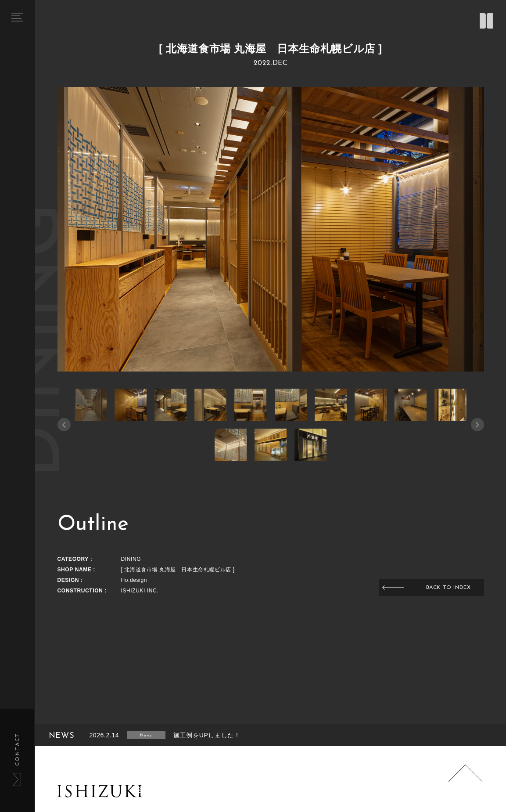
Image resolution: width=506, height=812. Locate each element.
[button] (477, 425)
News (146, 735)
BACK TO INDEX (449, 588)
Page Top (465, 782)
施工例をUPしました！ (207, 735)
